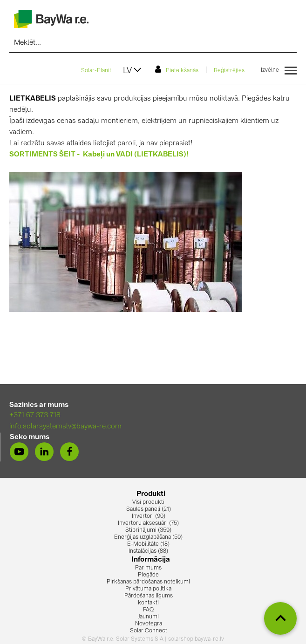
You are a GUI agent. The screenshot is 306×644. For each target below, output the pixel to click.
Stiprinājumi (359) (148, 530)
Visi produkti (148, 502)
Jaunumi (148, 617)
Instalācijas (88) (148, 551)
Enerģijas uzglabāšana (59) (148, 537)
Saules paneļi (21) (149, 509)
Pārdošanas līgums (149, 596)
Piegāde (148, 575)
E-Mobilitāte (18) (148, 544)
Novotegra (149, 624)
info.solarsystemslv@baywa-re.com (65, 427)
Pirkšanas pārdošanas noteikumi (148, 582)
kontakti (148, 603)
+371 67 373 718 (35, 416)
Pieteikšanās (177, 69)
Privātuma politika (148, 589)
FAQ (148, 610)
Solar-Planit (96, 71)
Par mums (148, 568)
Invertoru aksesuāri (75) (148, 523)
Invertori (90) (149, 516)
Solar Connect (149, 631)
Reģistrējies (229, 71)
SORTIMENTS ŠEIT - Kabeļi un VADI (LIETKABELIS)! (99, 155)
